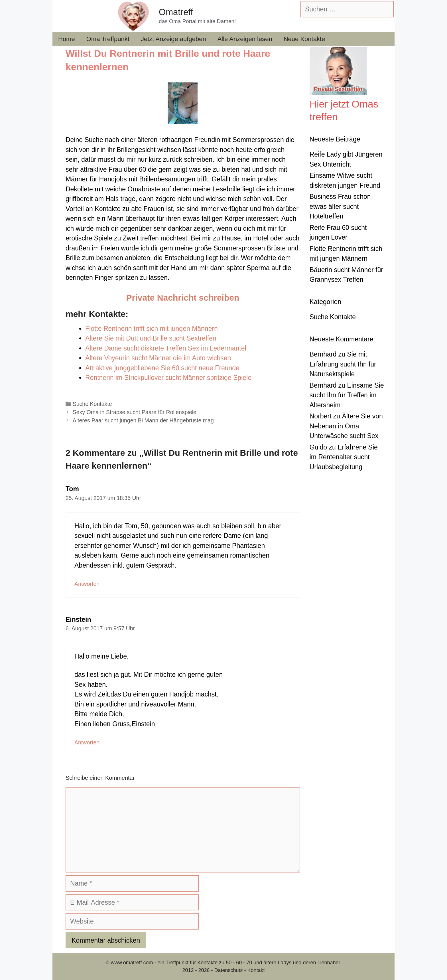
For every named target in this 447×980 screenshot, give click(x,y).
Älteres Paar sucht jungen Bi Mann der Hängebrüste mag (143, 420)
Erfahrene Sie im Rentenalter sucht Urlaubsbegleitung (344, 457)
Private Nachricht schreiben (183, 298)
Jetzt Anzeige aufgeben (173, 39)
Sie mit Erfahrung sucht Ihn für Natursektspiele (343, 364)
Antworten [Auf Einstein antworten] (87, 742)
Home (67, 39)
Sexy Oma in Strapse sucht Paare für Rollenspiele (135, 412)
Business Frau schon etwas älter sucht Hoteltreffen (340, 206)
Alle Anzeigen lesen (245, 39)
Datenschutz (228, 970)
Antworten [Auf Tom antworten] (87, 584)
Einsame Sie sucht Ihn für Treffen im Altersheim (347, 395)
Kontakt (256, 970)
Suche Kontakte (92, 404)
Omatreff (176, 12)
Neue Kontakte (304, 39)
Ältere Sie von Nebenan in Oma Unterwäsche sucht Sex (346, 426)
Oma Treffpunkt (108, 39)
